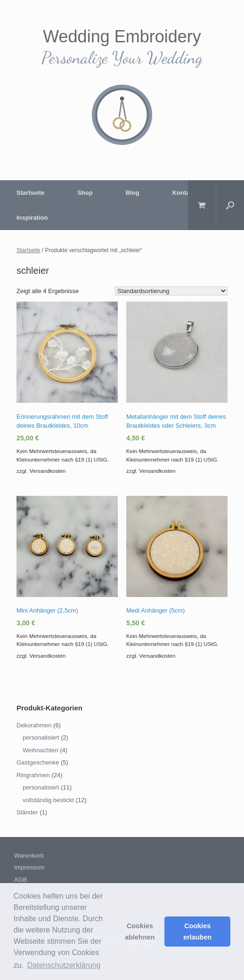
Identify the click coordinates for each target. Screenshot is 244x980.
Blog (133, 193)
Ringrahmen (33, 775)
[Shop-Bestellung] (171, 291)
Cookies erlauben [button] (197, 932)
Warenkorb (29, 856)
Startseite (30, 193)
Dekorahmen (34, 725)
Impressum (29, 867)
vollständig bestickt (48, 800)
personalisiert (41, 737)
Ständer (27, 812)
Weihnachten (41, 750)
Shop (85, 193)
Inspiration (32, 218)
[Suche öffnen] (230, 205)
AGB (20, 880)
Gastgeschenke (38, 762)
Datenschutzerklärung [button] (64, 965)
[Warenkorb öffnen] (202, 205)
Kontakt (184, 193)
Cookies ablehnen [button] (140, 932)
